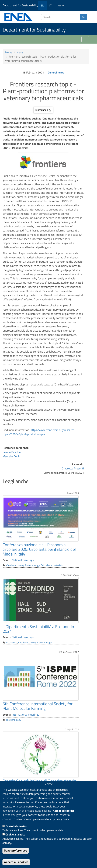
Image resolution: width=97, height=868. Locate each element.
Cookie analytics (15, 834)
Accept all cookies (16, 862)
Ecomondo (12, 642)
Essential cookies (16, 826)
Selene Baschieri (13, 452)
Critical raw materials (52, 565)
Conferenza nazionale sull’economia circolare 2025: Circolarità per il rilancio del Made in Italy (39, 549)
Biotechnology (43, 110)
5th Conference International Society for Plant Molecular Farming (38, 706)
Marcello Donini (12, 456)
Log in (60, 5)
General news (56, 72)
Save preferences (16, 851)
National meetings (23, 560)
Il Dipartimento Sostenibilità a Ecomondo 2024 (38, 629)
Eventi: (7, 560)
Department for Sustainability (22, 5)
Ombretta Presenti (73, 468)
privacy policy (61, 819)
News (20, 52)
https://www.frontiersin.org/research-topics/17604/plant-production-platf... (39, 432)
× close (49, 784)
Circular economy (15, 565)
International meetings (25, 715)
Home (9, 52)
